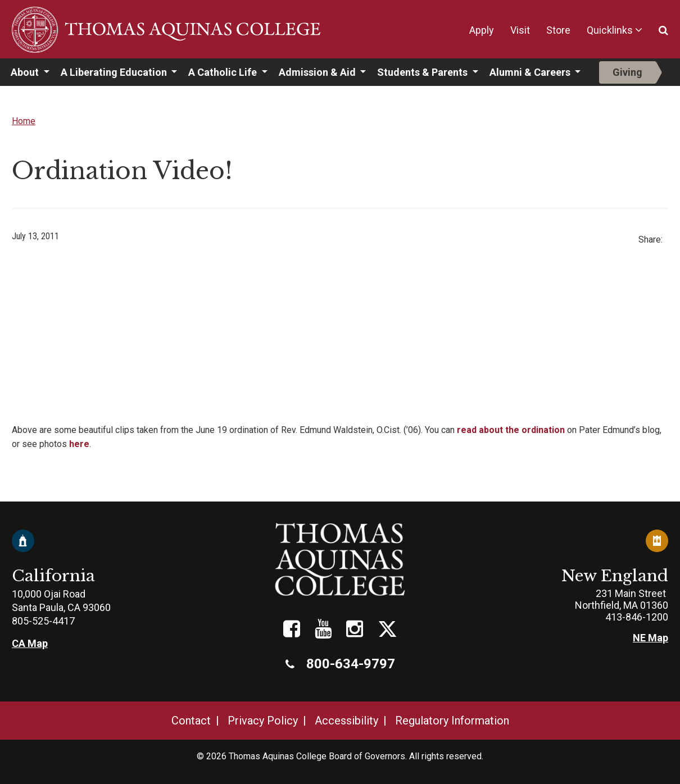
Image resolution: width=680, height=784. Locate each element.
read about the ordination (511, 430)
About (26, 72)
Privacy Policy (263, 721)
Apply (482, 30)
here (79, 444)
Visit (520, 30)
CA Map (30, 643)
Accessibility (346, 721)
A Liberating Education (115, 72)
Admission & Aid (318, 72)
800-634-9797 (340, 664)
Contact (191, 721)
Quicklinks (610, 30)
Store (558, 30)
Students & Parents (423, 72)
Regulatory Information (452, 721)
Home (24, 121)
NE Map (650, 638)
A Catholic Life (224, 72)
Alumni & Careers (531, 72)
